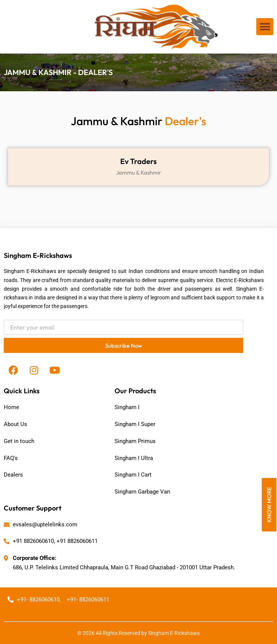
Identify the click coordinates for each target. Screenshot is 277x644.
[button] (265, 27)
